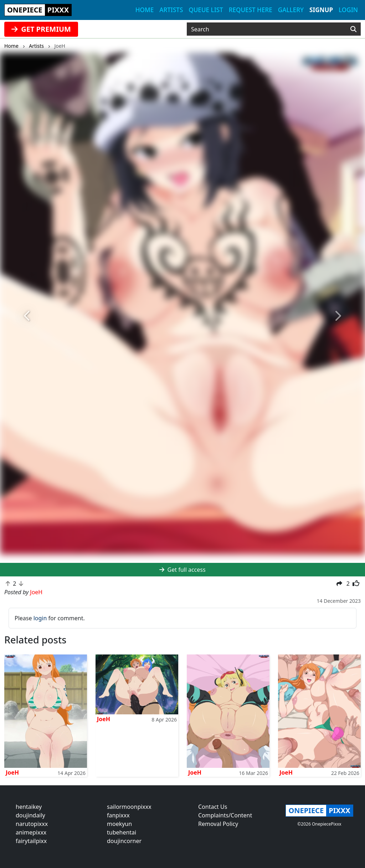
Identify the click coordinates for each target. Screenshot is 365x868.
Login (348, 10)
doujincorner (124, 841)
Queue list (206, 10)
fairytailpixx (31, 841)
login (40, 618)
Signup (321, 10)
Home (145, 10)
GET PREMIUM (41, 29)
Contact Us (213, 807)
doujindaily (30, 815)
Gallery (291, 10)
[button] (27, 316)
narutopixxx (32, 824)
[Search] (353, 29)
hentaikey (29, 807)
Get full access (182, 570)
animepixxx (31, 832)
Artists (171, 10)
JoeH (12, 772)
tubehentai (122, 832)
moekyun (119, 824)
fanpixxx (118, 815)
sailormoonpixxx (129, 807)
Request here (251, 10)
